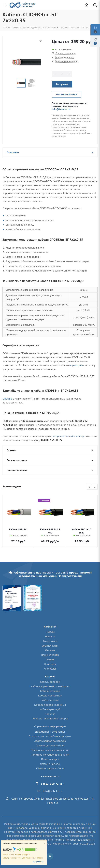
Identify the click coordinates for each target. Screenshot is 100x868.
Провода (50, 714)
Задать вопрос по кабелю (50, 741)
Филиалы (50, 669)
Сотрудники (50, 641)
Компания (50, 627)
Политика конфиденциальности (50, 755)
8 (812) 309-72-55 (52, 784)
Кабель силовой (50, 682)
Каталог (50, 677)
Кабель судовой (50, 691)
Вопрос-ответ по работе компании (50, 736)
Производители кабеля (50, 745)
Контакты (50, 664)
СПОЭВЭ (7, 399)
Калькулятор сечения (66, 61)
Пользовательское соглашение (50, 750)
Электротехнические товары (50, 719)
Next (95, 487)
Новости (50, 636)
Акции (50, 659)
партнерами (77, 365)
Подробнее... (39, 862)
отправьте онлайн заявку (69, 436)
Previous (90, 487)
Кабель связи (50, 700)
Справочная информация (50, 726)
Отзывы (50, 650)
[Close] (44, 844)
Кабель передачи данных (50, 705)
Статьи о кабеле (50, 764)
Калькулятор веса (64, 57)
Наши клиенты (50, 655)
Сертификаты (50, 646)
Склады (50, 632)
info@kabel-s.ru (61, 109)
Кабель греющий (50, 709)
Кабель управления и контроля (50, 686)
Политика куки (50, 759)
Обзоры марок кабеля (50, 768)
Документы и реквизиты (50, 732)
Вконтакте (50, 856)
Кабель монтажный (50, 696)
